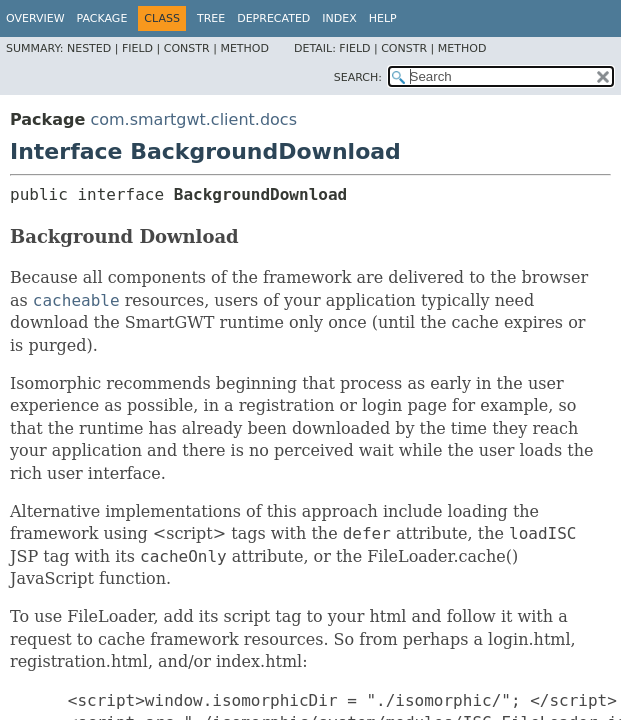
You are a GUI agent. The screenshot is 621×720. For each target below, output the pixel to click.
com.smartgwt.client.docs (193, 119)
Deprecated (273, 18)
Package (102, 18)
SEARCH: (358, 77)
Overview (35, 18)
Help (383, 18)
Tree (211, 18)
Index (339, 18)
